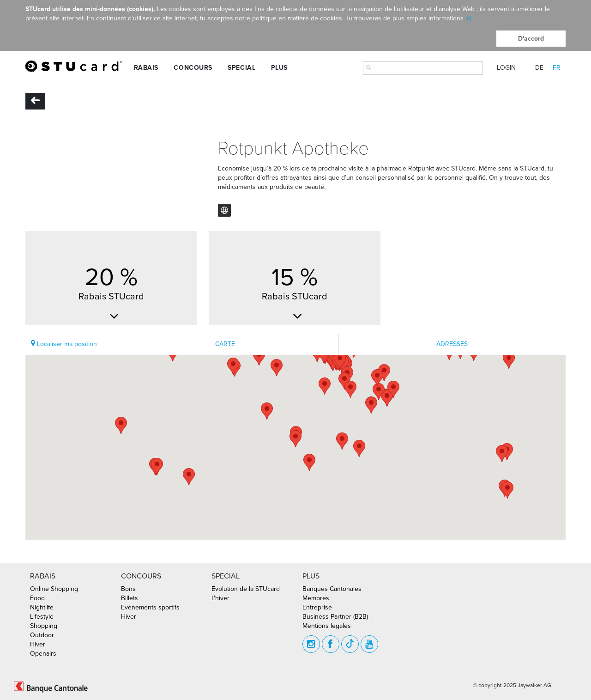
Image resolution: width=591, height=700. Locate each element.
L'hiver (220, 598)
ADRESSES (452, 344)
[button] (277, 368)
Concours (193, 68)
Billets (130, 598)
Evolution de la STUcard (246, 589)
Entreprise (317, 607)
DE (539, 68)
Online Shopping (54, 589)
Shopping (44, 626)
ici (468, 18)
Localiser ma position (64, 344)
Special (241, 68)
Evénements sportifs (150, 607)
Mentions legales (327, 626)
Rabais (146, 68)
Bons (128, 589)
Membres (316, 598)
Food (37, 598)
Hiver (38, 644)
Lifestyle (42, 617)
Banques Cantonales (332, 589)
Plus (279, 68)
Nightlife (42, 607)
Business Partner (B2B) (335, 617)
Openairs (43, 654)
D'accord (531, 39)
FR (557, 68)
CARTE (225, 344)
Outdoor (42, 635)
